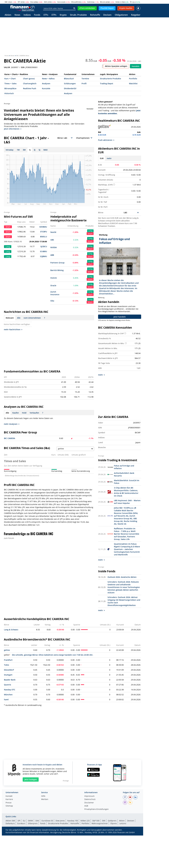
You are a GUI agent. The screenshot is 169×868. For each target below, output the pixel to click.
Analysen (46, 83)
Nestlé (53, 232)
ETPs (54, 15)
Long (90, 231)
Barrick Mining (57, 270)
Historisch (9, 93)
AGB (86, 806)
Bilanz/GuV (69, 79)
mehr (109, 158)
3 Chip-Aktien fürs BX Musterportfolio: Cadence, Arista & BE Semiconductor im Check (126, 492)
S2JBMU (43, 256)
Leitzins (123, 823)
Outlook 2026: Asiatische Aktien (122, 577)
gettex (7, 650)
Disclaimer (89, 803)
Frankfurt (8, 660)
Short (90, 234)
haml (6, 699)
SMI (6, 2)
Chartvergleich (30, 83)
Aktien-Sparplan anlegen (116, 66)
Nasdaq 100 (73, 821)
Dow (32, 2)
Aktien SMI (10, 821)
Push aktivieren (106, 140)
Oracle (53, 285)
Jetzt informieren (13, 129)
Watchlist (133, 83)
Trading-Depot (107, 83)
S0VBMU (43, 227)
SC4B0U (43, 251)
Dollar (118, 2)
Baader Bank (10, 680)
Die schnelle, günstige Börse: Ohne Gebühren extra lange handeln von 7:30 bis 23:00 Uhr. (49, 655)
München (8, 695)
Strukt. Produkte (78, 15)
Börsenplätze (10, 88)
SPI (19, 2)
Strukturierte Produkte (110, 79)
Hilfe (43, 796)
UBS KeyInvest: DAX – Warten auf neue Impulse (127, 502)
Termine (85, 79)
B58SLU (44, 237)
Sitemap (9, 806)
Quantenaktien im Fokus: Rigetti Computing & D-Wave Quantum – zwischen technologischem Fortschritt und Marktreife (127, 549)
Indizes (27, 15)
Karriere (9, 799)
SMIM (30, 821)
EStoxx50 (75, 2)
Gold (89, 2)
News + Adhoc (48, 79)
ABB (52, 255)
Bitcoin (103, 2)
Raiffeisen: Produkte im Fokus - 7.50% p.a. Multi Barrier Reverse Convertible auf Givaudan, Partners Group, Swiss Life (127, 534)
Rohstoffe (95, 15)
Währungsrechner (100, 823)
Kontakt (9, 796)
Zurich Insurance (55, 293)
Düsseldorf (9, 670)
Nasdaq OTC (10, 690)
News (17, 15)
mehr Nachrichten (13, 329)
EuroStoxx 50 (47, 821)
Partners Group (57, 263)
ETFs (46, 15)
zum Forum (9, 538)
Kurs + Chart (10, 79)
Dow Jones (60, 821)
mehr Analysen (12, 424)
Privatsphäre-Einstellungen (96, 809)
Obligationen (121, 15)
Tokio (7, 665)
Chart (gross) (29, 79)
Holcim (54, 278)
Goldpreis (112, 821)
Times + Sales (10, 83)
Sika (52, 301)
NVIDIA (54, 247)
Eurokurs (21, 823)
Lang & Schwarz (11, 630)
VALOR (7, 67)
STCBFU (44, 232)
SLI (24, 821)
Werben (45, 799)
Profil (84, 83)
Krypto (63, 15)
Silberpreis (33, 823)
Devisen (107, 15)
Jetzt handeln (120, 317)
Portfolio (133, 79)
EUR (102, 158)
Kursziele (46, 88)
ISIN (23, 67)
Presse (9, 803)
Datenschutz (90, 799)
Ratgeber (136, 15)
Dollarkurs (10, 823)
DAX (46, 2)
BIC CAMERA (10, 438)
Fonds (37, 15)
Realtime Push (30, 88)
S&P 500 (96, 821)
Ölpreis (114, 823)
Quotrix (8, 685)
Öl (131, 2)
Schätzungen (70, 83)
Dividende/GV (70, 88)
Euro (59, 2)
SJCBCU (44, 246)
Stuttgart (8, 675)
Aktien (8, 15)
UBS (52, 240)
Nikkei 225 (85, 821)
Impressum (89, 796)
